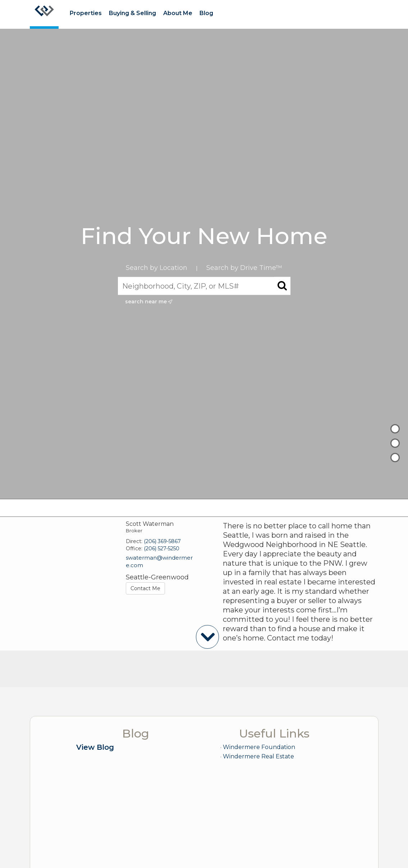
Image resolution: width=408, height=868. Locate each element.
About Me (178, 13)
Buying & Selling (132, 13)
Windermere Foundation (259, 747)
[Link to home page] (44, 14)
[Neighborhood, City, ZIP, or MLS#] (204, 286)
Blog (206, 13)
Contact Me (145, 588)
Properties (86, 13)
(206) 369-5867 (162, 541)
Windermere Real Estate (258, 756)
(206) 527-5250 (162, 548)
